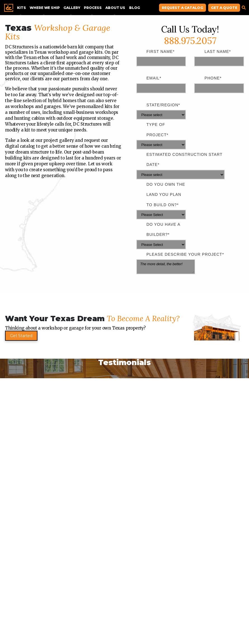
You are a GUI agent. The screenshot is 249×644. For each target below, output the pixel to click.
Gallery (72, 8)
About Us (115, 8)
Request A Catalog (182, 8)
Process (93, 8)
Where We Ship (45, 8)
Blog (134, 8)
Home (9, 8)
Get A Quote (224, 8)
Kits (21, 8)
